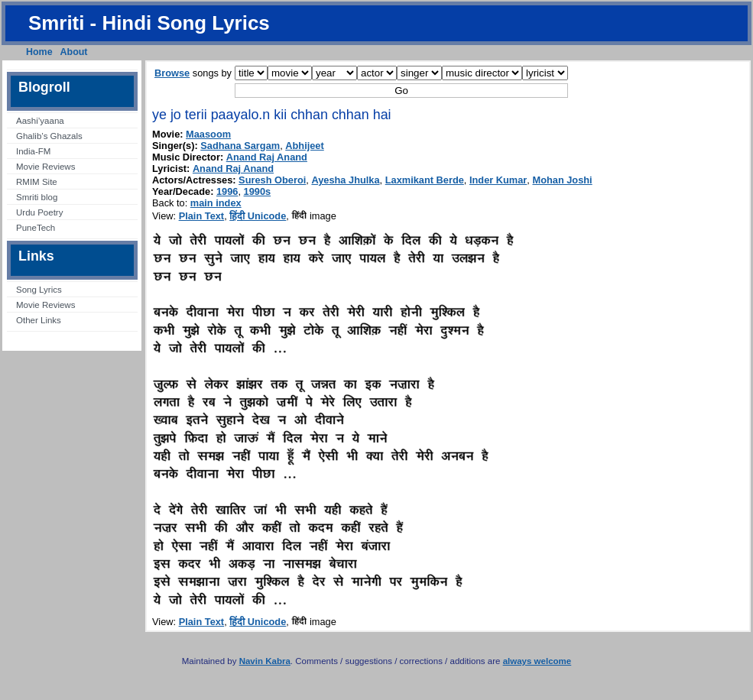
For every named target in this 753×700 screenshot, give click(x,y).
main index (216, 203)
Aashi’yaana (40, 121)
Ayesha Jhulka (345, 180)
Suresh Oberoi (272, 180)
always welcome (537, 661)
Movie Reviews (45, 167)
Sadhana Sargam (240, 146)
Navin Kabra (265, 661)
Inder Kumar (498, 180)
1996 (227, 191)
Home (39, 52)
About (74, 52)
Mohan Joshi (562, 180)
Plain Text (202, 216)
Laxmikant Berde (425, 180)
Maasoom (208, 134)
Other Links (39, 320)
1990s (258, 191)
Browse (172, 73)
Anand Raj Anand (267, 157)
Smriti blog (37, 197)
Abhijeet (304, 146)
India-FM (33, 151)
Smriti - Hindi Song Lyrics (149, 23)
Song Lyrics (39, 290)
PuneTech (36, 228)
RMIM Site (37, 182)
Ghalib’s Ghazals (49, 136)
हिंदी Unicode (258, 216)
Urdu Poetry (39, 212)
